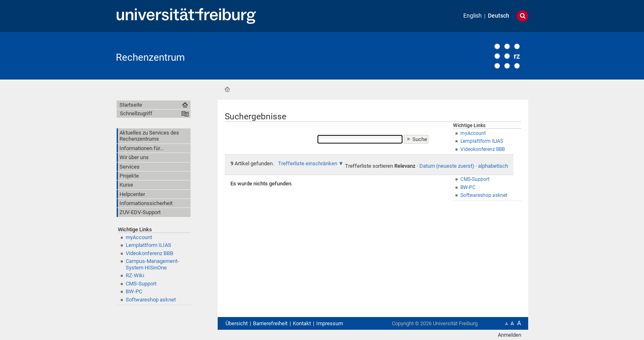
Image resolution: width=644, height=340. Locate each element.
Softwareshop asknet (151, 300)
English (473, 16)
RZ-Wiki (135, 275)
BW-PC (134, 291)
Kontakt (302, 323)
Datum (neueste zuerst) (447, 166)
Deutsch (499, 16)
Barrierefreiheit (270, 323)
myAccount (139, 237)
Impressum (330, 323)
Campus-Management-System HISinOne (152, 264)
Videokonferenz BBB (149, 253)
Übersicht (237, 323)
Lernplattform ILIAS (148, 245)
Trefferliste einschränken (308, 163)
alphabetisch (493, 166)
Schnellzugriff (136, 113)
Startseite (227, 89)
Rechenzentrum (150, 57)
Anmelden (509, 335)
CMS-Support (141, 284)
